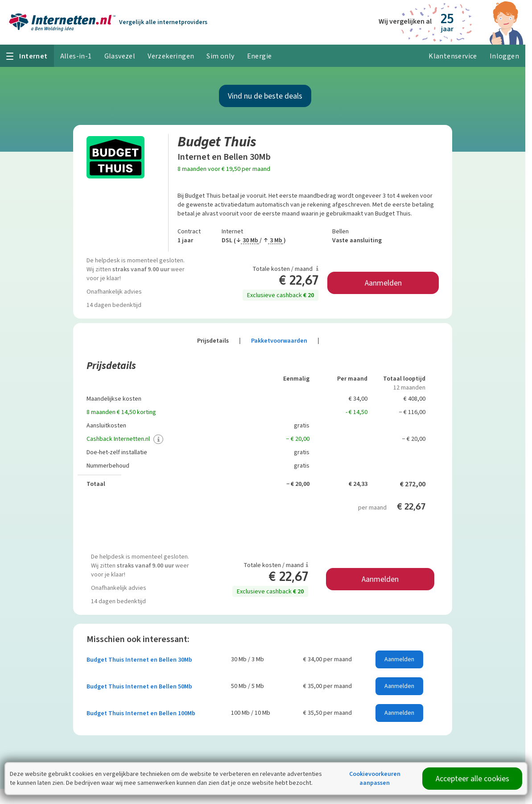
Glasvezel (120, 56)
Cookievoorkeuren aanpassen (375, 778)
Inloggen (504, 56)
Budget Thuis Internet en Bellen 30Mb (139, 660)
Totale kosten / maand (285, 269)
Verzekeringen (171, 56)
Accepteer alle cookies (472, 779)
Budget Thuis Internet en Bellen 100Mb (141, 713)
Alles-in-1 (76, 56)
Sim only (220, 56)
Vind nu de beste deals (265, 96)
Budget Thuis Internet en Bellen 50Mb (139, 686)
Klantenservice (453, 56)
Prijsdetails (219, 341)
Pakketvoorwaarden (285, 341)
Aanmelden (383, 283)
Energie (260, 56)
